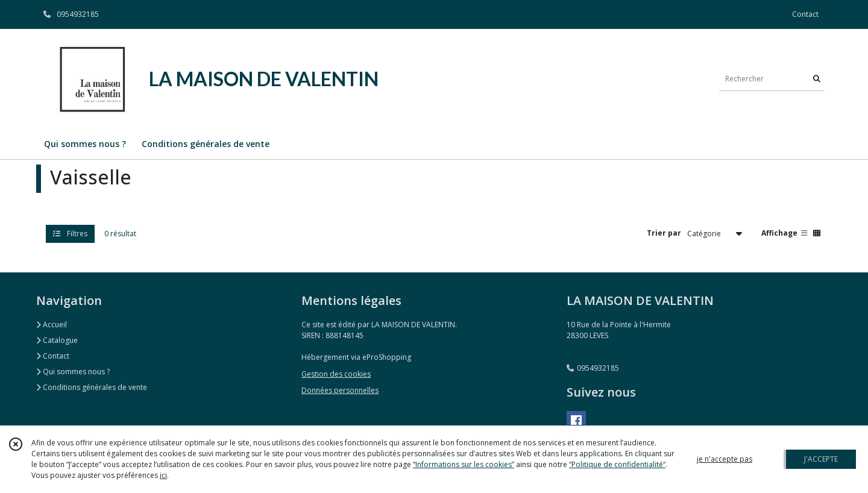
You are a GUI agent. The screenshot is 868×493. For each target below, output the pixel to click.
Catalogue (57, 340)
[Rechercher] (817, 79)
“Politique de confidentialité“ (617, 464)
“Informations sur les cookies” (464, 464)
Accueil (52, 325)
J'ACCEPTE (821, 459)
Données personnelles (340, 390)
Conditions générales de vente (92, 387)
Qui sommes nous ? (73, 372)
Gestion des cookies (336, 374)
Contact (805, 14)
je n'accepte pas (725, 459)
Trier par (664, 233)
